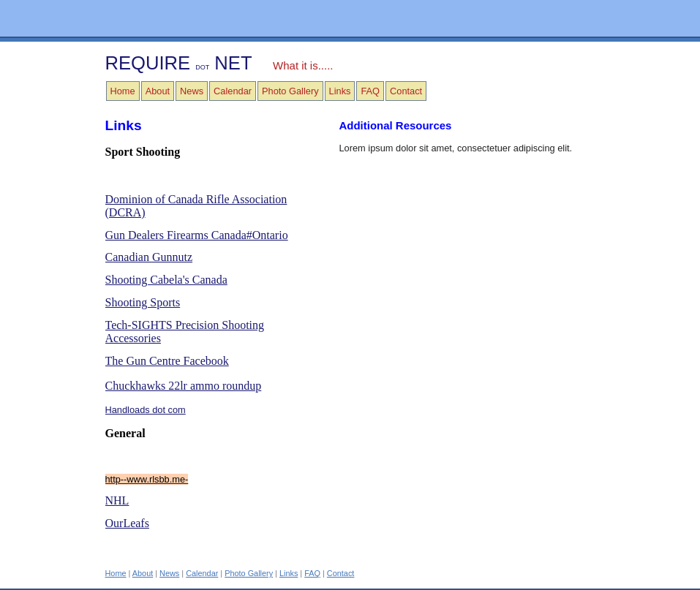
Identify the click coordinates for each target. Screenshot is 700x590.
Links (340, 91)
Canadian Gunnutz (149, 257)
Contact (406, 91)
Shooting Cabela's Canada (166, 280)
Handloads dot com (146, 410)
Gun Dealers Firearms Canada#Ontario (197, 235)
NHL (117, 500)
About (158, 91)
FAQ (370, 91)
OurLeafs (127, 523)
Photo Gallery (290, 91)
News (192, 91)
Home (123, 91)
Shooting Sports (143, 302)
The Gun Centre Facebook (167, 361)
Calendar (233, 91)
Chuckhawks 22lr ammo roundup (184, 386)
